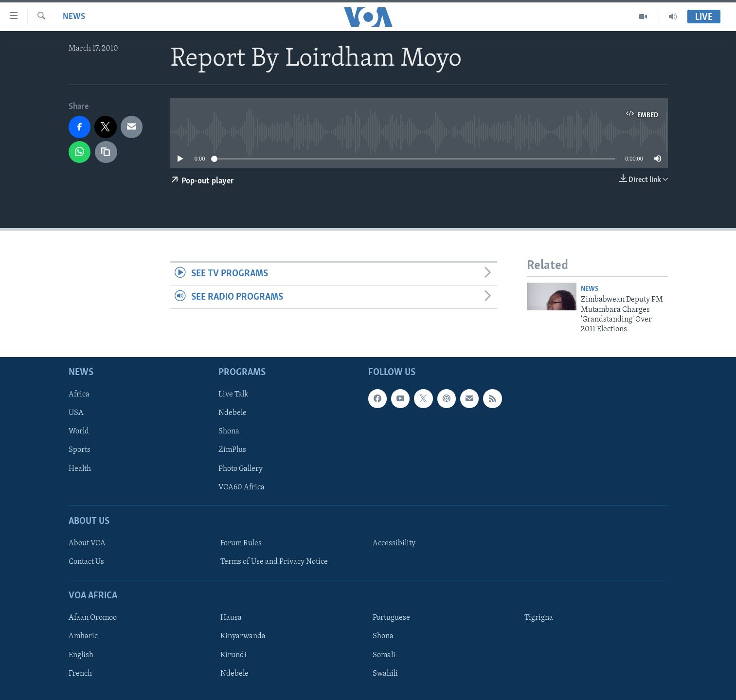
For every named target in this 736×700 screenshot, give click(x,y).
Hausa (231, 618)
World (79, 431)
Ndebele (233, 413)
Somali (384, 655)
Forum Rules (241, 543)
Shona (229, 431)
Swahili (385, 673)
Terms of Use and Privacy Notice (274, 562)
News (74, 17)
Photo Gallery (241, 468)
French (80, 673)
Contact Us (86, 562)
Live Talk (233, 395)
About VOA (87, 543)
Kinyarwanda (243, 636)
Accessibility (394, 543)
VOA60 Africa (242, 487)
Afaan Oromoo (93, 618)
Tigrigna (539, 618)
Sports (80, 450)
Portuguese (391, 618)
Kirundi (233, 655)
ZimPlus (232, 450)
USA (76, 413)
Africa (79, 395)
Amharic (83, 636)
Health (80, 468)
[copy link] (106, 152)
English (81, 655)
